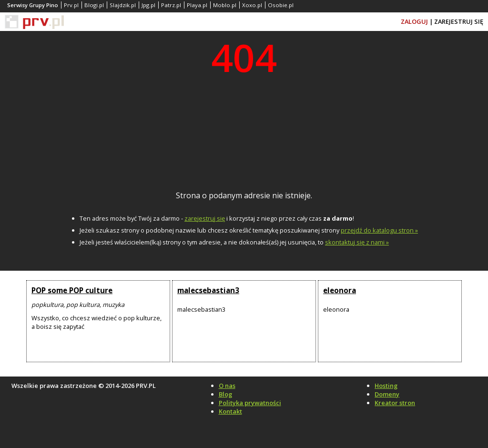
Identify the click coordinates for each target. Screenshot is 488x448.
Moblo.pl (225, 5)
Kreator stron (395, 403)
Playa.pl (197, 5)
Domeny (387, 394)
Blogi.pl (94, 5)
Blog (225, 394)
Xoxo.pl (252, 5)
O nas (227, 386)
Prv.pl (71, 5)
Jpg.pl (148, 5)
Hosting (386, 386)
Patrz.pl (171, 5)
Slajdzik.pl (123, 5)
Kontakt (230, 411)
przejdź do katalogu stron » (379, 230)
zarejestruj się (205, 218)
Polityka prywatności (250, 403)
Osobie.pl (281, 5)
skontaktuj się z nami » (357, 242)
